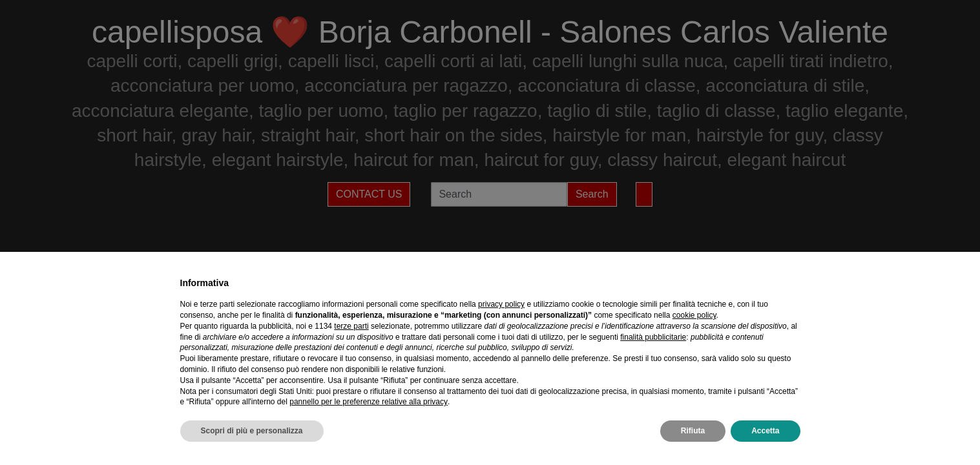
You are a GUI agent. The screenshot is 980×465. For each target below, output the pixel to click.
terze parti (351, 326)
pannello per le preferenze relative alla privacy (369, 402)
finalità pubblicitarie (653, 337)
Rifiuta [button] (693, 431)
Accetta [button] (765, 431)
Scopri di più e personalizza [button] (252, 431)
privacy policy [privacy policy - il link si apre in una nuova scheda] (501, 304)
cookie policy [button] (694, 315)
